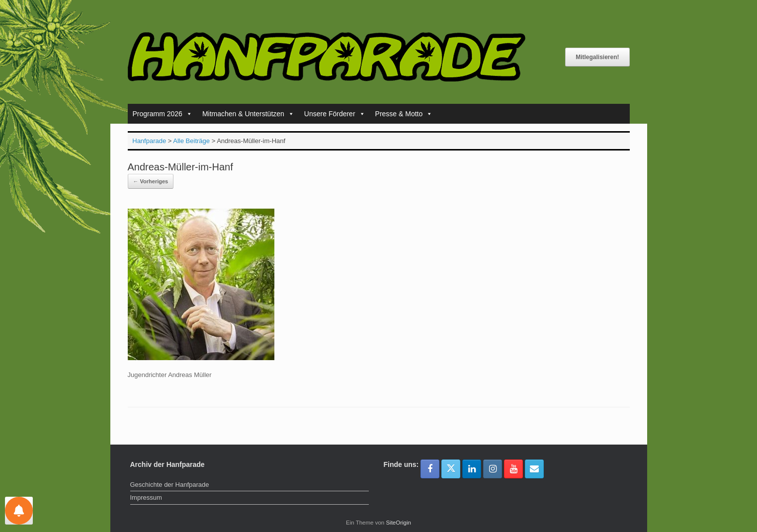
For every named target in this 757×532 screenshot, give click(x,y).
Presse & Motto (404, 114)
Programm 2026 (163, 114)
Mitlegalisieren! (597, 57)
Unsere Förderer (335, 114)
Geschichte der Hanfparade (170, 485)
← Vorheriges (151, 181)
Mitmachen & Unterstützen (248, 114)
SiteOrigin (398, 523)
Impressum (146, 497)
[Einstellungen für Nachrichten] (19, 511)
